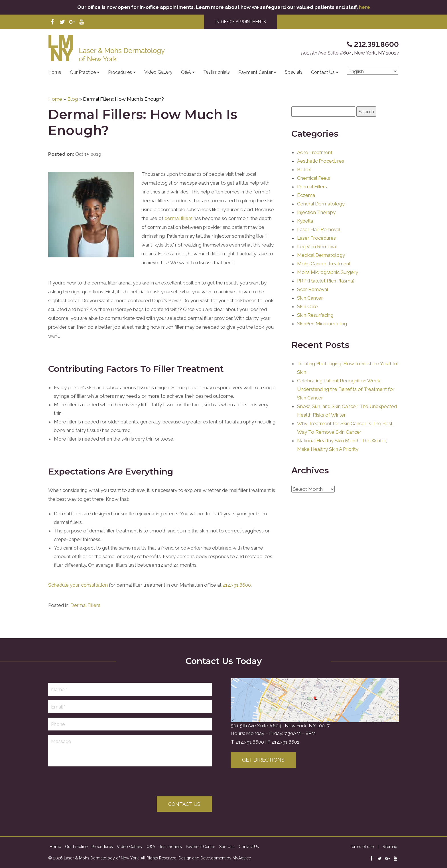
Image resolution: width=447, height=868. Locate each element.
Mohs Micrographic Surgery (328, 282)
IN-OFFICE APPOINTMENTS (241, 22)
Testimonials (217, 72)
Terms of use (362, 847)
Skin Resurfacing (315, 324)
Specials (294, 72)
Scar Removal (313, 299)
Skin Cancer (310, 307)
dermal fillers (178, 231)
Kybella (305, 230)
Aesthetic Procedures (321, 170)
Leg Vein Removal (317, 256)
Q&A (188, 72)
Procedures (122, 72)
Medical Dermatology (321, 265)
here (364, 7)
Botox (304, 179)
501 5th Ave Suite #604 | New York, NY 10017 (280, 726)
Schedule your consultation (78, 597)
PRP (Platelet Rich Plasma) (326, 290)
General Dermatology (321, 213)
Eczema (306, 205)
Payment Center (257, 72)
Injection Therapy (316, 222)
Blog (73, 99)
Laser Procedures (316, 247)
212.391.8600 (250, 742)
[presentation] (92, 782)
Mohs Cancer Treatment (324, 273)
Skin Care (307, 316)
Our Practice (85, 72)
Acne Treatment (315, 162)
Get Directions (263, 760)
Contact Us (325, 72)
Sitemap (390, 847)
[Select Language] (372, 71)
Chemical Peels (314, 187)
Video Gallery (158, 72)
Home (55, 72)
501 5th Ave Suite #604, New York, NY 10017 (350, 53)
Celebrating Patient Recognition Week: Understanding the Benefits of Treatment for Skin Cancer (346, 399)
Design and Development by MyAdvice (215, 858)
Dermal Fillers (85, 618)
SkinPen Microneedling (322, 333)
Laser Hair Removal (319, 239)
